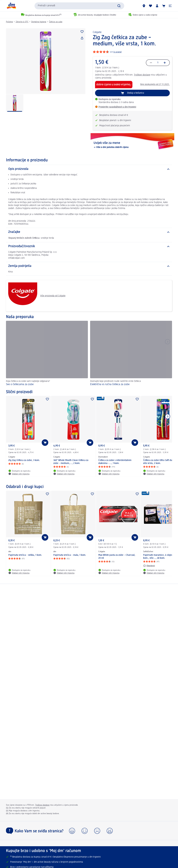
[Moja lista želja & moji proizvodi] (151, 6)
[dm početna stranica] (11, 6)
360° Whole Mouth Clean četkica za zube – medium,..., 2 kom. (71, 462)
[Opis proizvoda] (89, 169)
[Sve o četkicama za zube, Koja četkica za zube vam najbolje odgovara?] (47, 354)
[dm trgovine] (144, 6)
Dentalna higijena (39, 22)
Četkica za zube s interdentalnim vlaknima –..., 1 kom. (115, 462)
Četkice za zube (56, 22)
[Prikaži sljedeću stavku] (168, 416)
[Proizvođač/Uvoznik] (89, 246)
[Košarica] (164, 6)
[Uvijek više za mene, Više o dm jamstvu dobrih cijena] (132, 145)
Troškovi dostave (142, 75)
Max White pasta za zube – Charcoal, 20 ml (117, 557)
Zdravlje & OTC (22, 22)
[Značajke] (89, 232)
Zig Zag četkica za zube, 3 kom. (24, 460)
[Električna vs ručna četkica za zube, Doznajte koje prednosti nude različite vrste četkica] (131, 354)
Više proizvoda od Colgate (37, 296)
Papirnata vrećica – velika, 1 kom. (25, 555)
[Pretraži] (119, 6)
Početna (9, 22)
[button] (170, 6)
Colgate (97, 32)
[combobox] (79, 6)
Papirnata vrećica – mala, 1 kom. (70, 555)
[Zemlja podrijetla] (89, 266)
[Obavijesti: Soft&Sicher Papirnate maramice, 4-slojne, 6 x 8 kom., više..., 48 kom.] (149, 566)
